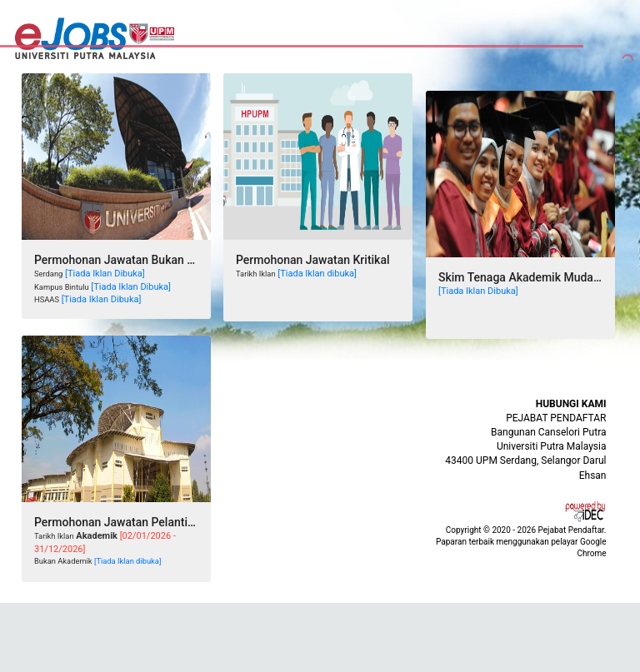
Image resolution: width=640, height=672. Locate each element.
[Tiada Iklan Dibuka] (105, 274)
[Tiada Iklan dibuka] (317, 274)
